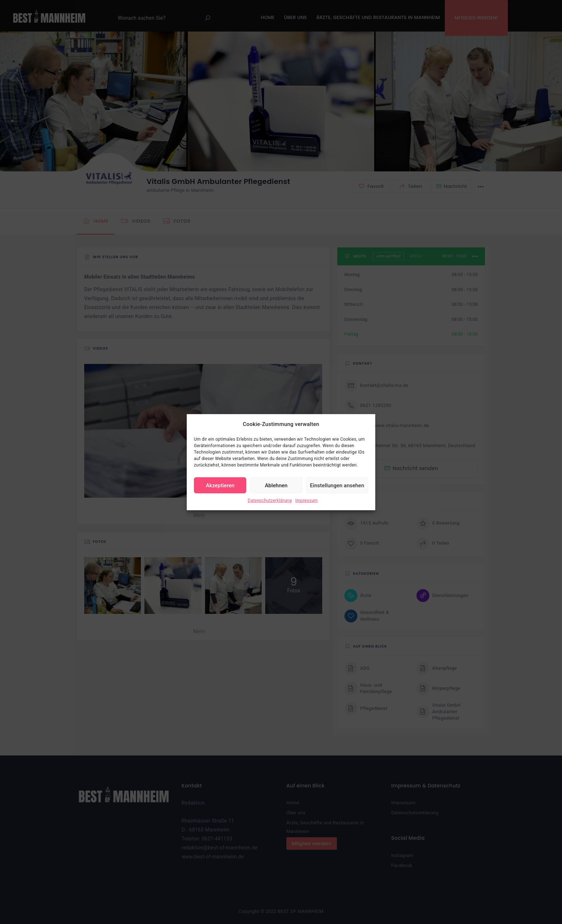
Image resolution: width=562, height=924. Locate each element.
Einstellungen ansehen (337, 485)
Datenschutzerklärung (270, 501)
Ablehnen (276, 485)
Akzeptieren (220, 485)
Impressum (307, 501)
